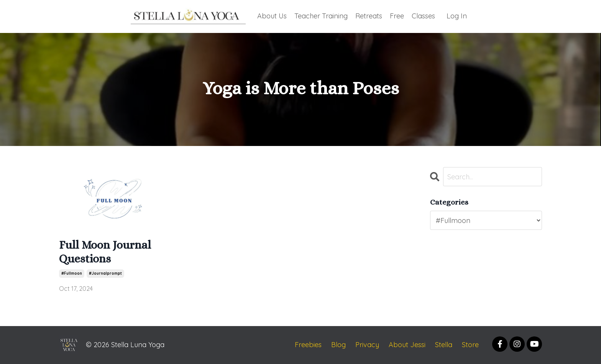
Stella (444, 345)
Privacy (367, 345)
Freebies (308, 345)
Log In (457, 16)
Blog (338, 345)
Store (470, 345)
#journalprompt (105, 273)
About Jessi (407, 345)
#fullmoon (72, 273)
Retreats (369, 16)
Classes (423, 16)
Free (397, 16)
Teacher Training (321, 16)
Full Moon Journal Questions (105, 252)
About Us (272, 16)
